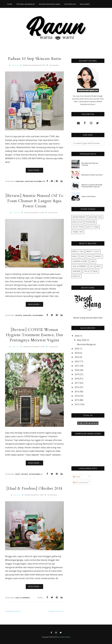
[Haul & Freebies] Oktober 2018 (34, 488)
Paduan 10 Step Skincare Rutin (35, 59)
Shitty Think (93, 227)
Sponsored (34, 474)
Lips (91, 266)
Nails (99, 266)
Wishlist (76, 276)
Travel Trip (78, 232)
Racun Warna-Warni (64, 637)
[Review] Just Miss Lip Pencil (92, 175)
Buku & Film (78, 222)
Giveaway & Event (80, 261)
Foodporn (91, 222)
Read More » (34, 170)
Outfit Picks (78, 227)
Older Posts (55, 611)
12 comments (53, 212)
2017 (77, 383)
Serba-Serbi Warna (89, 196)
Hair (93, 261)
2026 (77, 336)
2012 (77, 404)
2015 (77, 392)
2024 (77, 353)
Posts (77, 477)
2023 (77, 357)
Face (90, 256)
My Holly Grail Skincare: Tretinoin (90, 164)
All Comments (81, 482)
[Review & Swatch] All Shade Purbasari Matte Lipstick (92, 186)
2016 (77, 387)
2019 (77, 374)
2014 (77, 396)
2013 (77, 400)
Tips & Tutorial (91, 271)
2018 (77, 379)
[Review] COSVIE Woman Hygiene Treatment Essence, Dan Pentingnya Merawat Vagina (34, 335)
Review (19, 315)
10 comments (53, 347)
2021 (77, 366)
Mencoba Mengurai (86, 344)
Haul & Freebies (23, 598)
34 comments (54, 65)
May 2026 (82, 340)
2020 (77, 370)
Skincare (20, 181)
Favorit (98, 256)
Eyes (82, 256)
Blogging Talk (96, 217)
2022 (77, 361)
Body (18, 474)
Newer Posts (14, 611)
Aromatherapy (79, 217)
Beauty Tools (93, 251)
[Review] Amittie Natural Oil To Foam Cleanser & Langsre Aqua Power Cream (35, 201)
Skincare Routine (33, 181)
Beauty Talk (78, 251)
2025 (77, 349)
